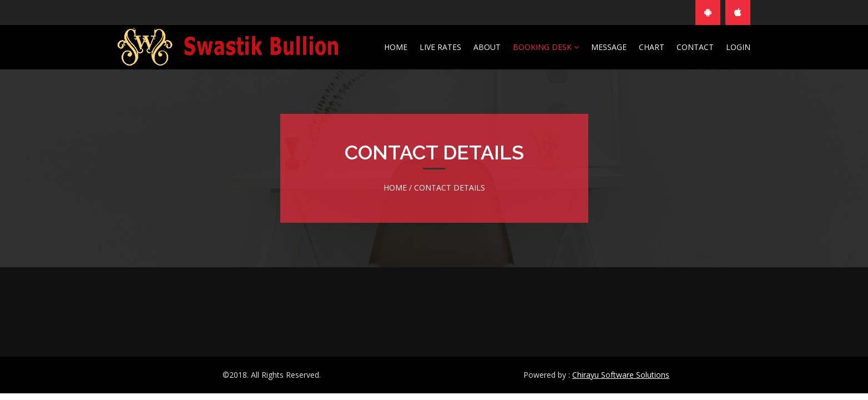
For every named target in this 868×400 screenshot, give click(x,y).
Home (396, 47)
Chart (652, 47)
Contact (695, 47)
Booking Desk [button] (546, 47)
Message (609, 47)
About (487, 47)
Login (738, 47)
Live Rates (440, 47)
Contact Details (450, 187)
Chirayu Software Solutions (621, 375)
